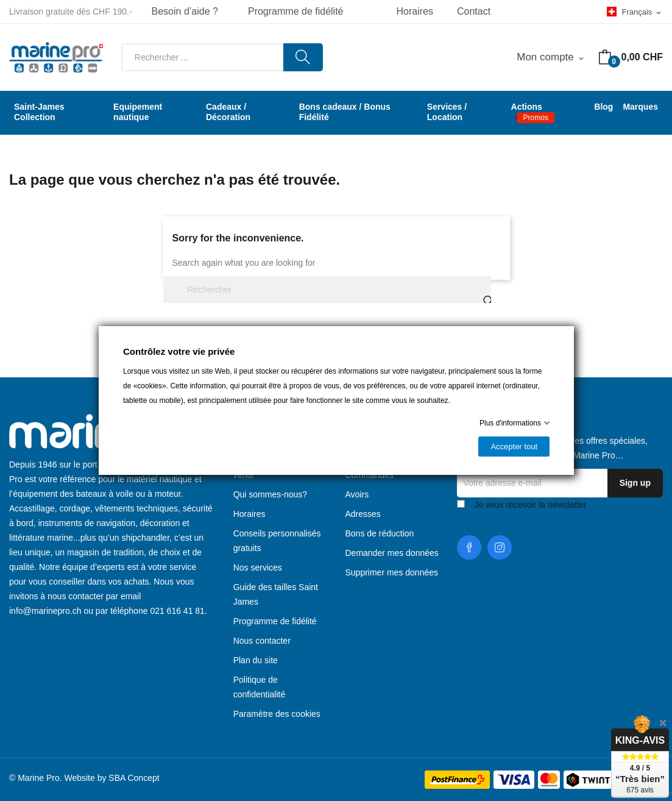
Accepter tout (514, 447)
